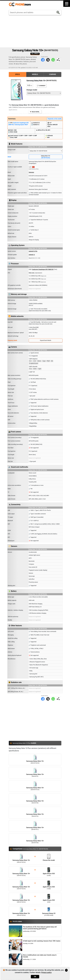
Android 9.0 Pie (33, 251)
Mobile (17, 921)
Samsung (31, 172)
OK (35, 977)
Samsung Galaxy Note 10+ (35, 759)
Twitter (48, 60)
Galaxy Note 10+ (46, 157)
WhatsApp (53, 60)
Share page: (58, 60)
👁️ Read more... (35, 112)
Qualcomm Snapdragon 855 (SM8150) (43, 269)
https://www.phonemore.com (20, 5)
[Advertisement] (35, 31)
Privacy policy (46, 973)
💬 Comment (41, 86)
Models (35, 74)
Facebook (43, 60)
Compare (53, 74)
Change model (32, 90)
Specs (17, 74)
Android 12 (32, 255)
